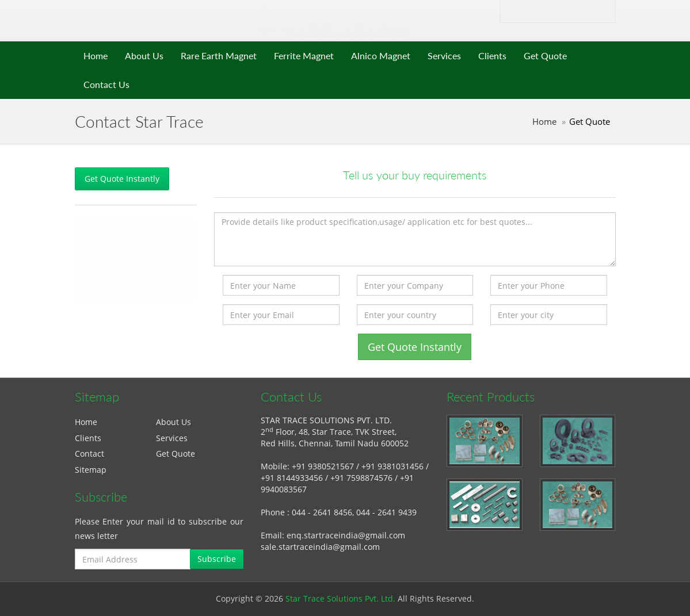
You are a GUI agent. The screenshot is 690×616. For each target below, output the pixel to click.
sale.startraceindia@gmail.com (320, 547)
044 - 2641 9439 (386, 512)
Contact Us (106, 84)
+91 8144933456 (292, 478)
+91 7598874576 (361, 478)
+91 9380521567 (323, 466)
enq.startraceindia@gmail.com (346, 535)
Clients (492, 56)
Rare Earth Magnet (219, 56)
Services (444, 56)
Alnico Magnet (381, 56)
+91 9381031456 (392, 466)
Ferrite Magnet (304, 56)
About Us (144, 56)
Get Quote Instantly (122, 179)
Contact (89, 454)
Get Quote (545, 56)
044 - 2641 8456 (322, 512)
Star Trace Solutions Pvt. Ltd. (340, 598)
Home (96, 56)
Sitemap (91, 470)
